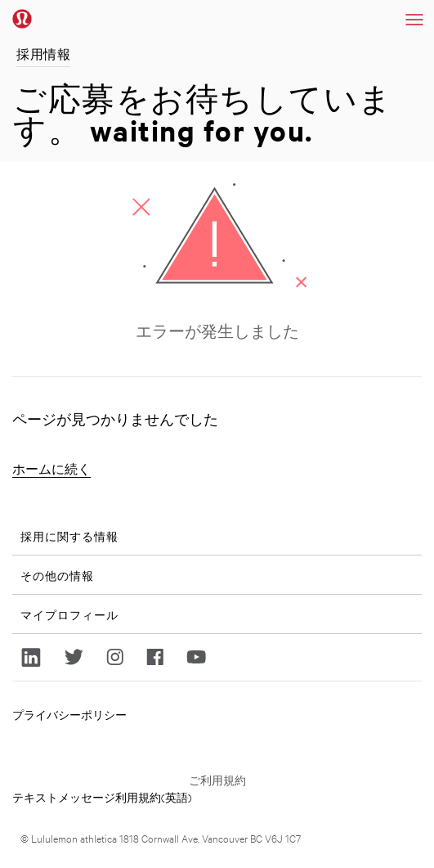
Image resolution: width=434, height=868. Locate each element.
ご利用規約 (217, 780)
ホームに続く (51, 469)
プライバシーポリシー (69, 714)
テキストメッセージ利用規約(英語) (102, 797)
